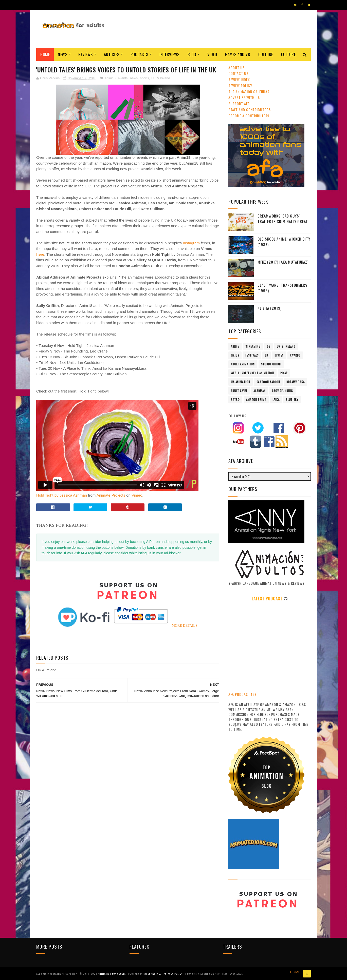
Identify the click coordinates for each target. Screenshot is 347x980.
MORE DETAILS (185, 626)
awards (295, 355)
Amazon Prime (256, 400)
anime (235, 346)
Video (212, 54)
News (62, 54)
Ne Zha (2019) (270, 308)
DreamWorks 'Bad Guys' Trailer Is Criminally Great (283, 219)
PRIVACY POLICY (173, 974)
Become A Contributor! (249, 116)
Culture (266, 54)
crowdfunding (282, 391)
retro (235, 400)
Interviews (169, 54)
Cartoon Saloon (268, 382)
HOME (295, 972)
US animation (241, 382)
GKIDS (235, 355)
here (40, 254)
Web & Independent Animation (252, 373)
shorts (144, 78)
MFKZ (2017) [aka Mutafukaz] (283, 262)
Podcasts (139, 54)
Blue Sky (292, 400)
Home (45, 54)
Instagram (192, 243)
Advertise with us (244, 97)
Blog (192, 54)
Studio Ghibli (271, 364)
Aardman (260, 391)
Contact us (238, 73)
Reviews (86, 54)
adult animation (243, 364)
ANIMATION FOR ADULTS (112, 974)
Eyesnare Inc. (153, 974)
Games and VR (238, 54)
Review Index (239, 79)
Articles (112, 54)
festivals (252, 355)
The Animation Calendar (249, 92)
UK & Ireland (161, 78)
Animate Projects (111, 495)
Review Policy (240, 85)
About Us (236, 67)
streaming (253, 346)
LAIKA (276, 400)
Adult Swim (239, 391)
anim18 (110, 78)
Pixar (284, 373)
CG (269, 346)
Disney (279, 355)
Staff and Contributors (250, 110)
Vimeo (137, 495)
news (134, 78)
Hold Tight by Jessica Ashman (62, 495)
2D (267, 355)
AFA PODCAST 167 (242, 694)
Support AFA (239, 103)
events (123, 78)
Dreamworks (296, 382)
